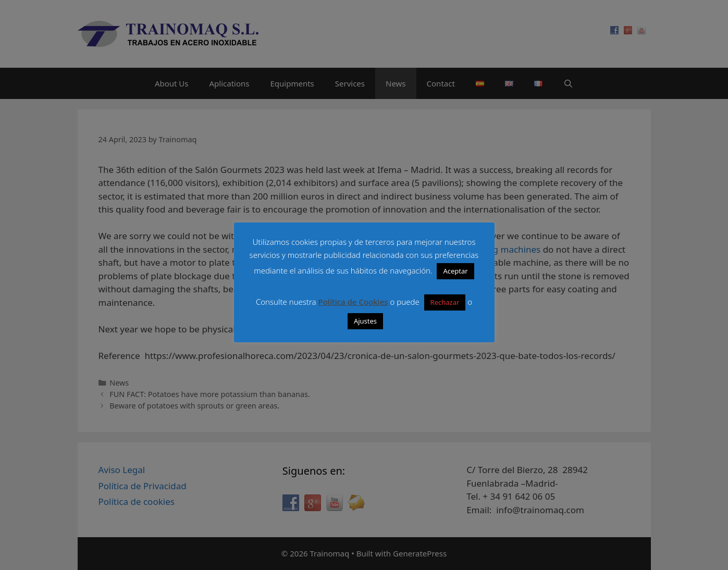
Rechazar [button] (445, 302)
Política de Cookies (353, 302)
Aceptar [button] (455, 271)
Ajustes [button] (365, 321)
